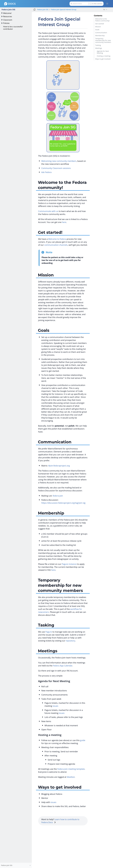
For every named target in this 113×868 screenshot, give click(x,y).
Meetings (99, 48)
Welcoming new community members (59, 161)
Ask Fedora (46, 172)
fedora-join (58, 496)
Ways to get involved (103, 59)
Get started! (100, 24)
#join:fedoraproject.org (59, 466)
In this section (96, 4)
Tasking (98, 45)
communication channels (56, 245)
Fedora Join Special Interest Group (64, 9)
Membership (100, 36)
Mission (98, 27)
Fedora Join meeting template (71, 769)
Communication (101, 33)
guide (83, 740)
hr (104, 9)
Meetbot (71, 777)
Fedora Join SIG (8, 9)
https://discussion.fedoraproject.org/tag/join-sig (63, 503)
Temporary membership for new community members (103, 40)
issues (55, 706)
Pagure (49, 632)
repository (70, 641)
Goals (97, 30)
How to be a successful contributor (13, 28)
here (64, 222)
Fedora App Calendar (63, 666)
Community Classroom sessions (56, 168)
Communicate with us (48, 211)
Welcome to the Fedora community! (102, 20)
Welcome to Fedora (57, 239)
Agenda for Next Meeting (103, 52)
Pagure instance (69, 564)
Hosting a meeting (104, 56)
